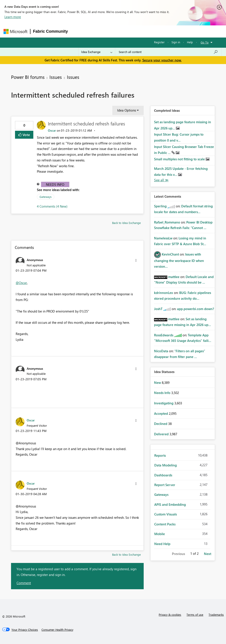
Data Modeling (166, 465)
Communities (135, 31)
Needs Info (55, 184)
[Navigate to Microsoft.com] (15, 31)
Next (208, 554)
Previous (178, 554)
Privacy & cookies (170, 615)
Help (190, 42)
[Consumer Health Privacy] (57, 630)
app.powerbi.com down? (196, 309)
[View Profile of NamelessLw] (163, 238)
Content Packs (165, 524)
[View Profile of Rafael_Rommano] (167, 222)
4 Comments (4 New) (52, 206)
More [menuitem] (170, 31)
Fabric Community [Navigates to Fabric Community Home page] (51, 31)
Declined (161, 424)
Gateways (46, 197)
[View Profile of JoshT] (158, 309)
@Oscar (21, 283)
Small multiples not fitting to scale (180, 159)
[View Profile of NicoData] (161, 351)
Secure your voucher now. (162, 60)
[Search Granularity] (97, 52)
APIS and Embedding (170, 504)
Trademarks (216, 615)
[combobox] (168, 52)
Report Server (165, 485)
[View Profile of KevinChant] (170, 254)
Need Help (162, 544)
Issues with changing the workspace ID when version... (179, 260)
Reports (160, 455)
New (158, 383)
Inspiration (97, 31)
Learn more (13, 17)
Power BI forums (28, 77)
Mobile (160, 534)
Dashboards (163, 475)
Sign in (176, 42)
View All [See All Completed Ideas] (161, 180)
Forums (78, 31)
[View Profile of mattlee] (174, 277)
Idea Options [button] (127, 110)
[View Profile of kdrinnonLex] (164, 293)
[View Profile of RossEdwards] (164, 335)
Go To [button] (205, 42)
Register (159, 42)
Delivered (162, 434)
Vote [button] (26, 135)
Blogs (155, 31)
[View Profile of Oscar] (52, 130)
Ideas (116, 31)
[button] (136, 260)
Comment (24, 583)
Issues (56, 77)
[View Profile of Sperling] (160, 206)
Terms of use (195, 615)
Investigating (164, 403)
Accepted (161, 413)
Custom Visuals (166, 514)
